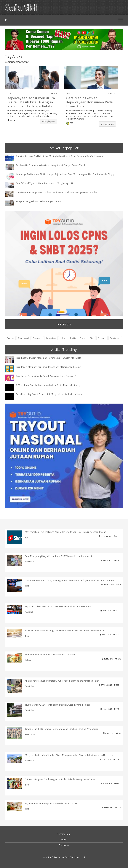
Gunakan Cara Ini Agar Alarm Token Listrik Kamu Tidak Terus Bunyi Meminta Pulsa (56, 192)
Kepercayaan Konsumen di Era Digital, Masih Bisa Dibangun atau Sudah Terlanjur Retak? (31, 102)
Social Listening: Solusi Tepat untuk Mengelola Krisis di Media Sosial (49, 394)
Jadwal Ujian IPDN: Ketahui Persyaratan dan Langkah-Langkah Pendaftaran (62, 729)
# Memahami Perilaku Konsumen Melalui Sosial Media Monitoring (48, 385)
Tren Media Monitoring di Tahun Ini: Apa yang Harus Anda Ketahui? (49, 367)
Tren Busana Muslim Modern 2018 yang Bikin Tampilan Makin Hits (49, 358)
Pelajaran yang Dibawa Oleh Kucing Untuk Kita (39, 201)
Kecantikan (51, 338)
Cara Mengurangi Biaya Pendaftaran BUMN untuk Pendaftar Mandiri (58, 556)
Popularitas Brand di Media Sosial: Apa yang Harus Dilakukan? (46, 376)
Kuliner (63, 338)
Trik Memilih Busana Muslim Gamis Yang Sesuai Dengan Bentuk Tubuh (51, 165)
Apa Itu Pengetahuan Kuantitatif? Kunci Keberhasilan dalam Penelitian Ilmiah (62, 681)
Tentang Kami (64, 834)
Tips (9, 94)
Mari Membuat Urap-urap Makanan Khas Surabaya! (50, 655)
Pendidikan (115, 338)
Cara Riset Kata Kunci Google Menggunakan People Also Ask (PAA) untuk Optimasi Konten (69, 580)
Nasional (102, 338)
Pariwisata (38, 338)
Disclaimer (64, 845)
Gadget (83, 338)
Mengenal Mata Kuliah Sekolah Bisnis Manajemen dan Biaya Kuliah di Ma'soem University (69, 755)
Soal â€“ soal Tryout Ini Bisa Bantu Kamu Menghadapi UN (44, 183)
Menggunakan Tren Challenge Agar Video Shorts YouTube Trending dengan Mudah (65, 532)
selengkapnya (48, 121)
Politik (73, 338)
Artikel (64, 840)
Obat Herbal (23, 338)
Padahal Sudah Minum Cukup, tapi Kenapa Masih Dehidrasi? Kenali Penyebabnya (64, 630)
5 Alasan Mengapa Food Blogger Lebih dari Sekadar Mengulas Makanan (60, 779)
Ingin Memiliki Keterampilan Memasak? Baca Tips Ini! (51, 803)
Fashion (10, 338)
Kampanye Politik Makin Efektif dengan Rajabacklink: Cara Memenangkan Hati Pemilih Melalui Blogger (66, 174)
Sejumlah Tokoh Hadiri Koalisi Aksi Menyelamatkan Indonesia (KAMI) (59, 606)
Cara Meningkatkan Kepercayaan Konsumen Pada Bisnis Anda (90, 102)
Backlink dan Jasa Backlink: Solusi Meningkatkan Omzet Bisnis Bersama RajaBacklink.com (60, 156)
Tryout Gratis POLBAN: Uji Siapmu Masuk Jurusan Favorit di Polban (58, 705)
